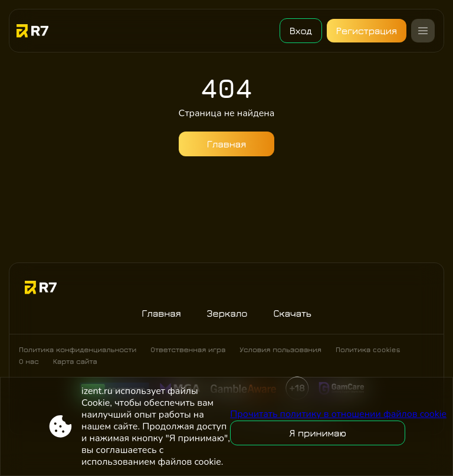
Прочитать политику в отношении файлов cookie (338, 414)
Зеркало (227, 313)
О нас (29, 361)
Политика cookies (368, 349)
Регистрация (367, 31)
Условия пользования (280, 349)
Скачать (292, 313)
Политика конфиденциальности (78, 349)
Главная (227, 144)
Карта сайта (75, 361)
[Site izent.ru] (43, 31)
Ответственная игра (188, 349)
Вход (300, 31)
